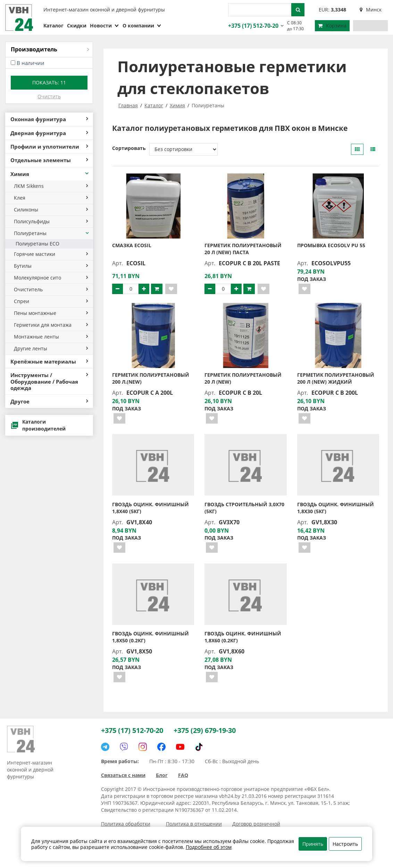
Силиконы (51, 210)
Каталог (53, 26)
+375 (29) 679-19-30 (205, 730)
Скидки (77, 26)
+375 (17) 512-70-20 (252, 26)
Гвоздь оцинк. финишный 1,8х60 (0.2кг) (243, 637)
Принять (313, 844)
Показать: (49, 82)
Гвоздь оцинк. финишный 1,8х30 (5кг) (336, 508)
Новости (104, 26)
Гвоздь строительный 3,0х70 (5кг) (244, 508)
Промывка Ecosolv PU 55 (331, 245)
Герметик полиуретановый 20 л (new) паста (243, 249)
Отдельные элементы (49, 160)
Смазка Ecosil (132, 245)
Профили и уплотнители (49, 147)
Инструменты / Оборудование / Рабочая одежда (49, 381)
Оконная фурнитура (49, 119)
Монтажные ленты (51, 337)
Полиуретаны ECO (37, 244)
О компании (142, 26)
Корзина (332, 26)
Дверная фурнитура (49, 133)
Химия (50, 174)
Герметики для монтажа (51, 325)
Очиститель (51, 289)
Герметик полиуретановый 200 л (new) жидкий (336, 378)
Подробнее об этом (209, 847)
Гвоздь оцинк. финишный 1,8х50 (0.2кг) (150, 637)
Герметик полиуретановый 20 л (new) (243, 378)
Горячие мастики (51, 254)
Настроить (345, 844)
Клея (51, 198)
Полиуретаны (52, 233)
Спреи (51, 301)
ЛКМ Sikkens (51, 186)
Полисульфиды (51, 221)
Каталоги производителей (38, 425)
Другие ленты (51, 348)
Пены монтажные (51, 313)
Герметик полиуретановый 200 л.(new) (151, 378)
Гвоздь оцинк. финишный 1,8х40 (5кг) (150, 508)
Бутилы (51, 266)
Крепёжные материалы (49, 361)
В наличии (31, 63)
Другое (49, 401)
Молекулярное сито (51, 278)
